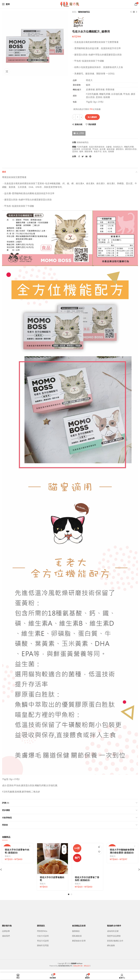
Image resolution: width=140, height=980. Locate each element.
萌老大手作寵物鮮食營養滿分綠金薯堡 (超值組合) (122, 851)
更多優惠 (6, 810)
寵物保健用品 (84, 12)
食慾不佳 (98, 152)
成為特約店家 (113, 931)
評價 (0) (6, 803)
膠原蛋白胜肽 (131, 149)
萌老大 (8, 856)
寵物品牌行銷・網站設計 (82, 966)
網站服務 (111, 945)
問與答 (5, 825)
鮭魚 (105, 152)
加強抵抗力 (118, 147)
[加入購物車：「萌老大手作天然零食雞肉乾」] (64, 847)
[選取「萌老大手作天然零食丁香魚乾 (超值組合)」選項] (99, 847)
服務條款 (76, 931)
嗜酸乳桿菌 (129, 147)
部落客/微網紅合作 (115, 941)
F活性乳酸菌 (82, 147)
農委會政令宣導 (79, 941)
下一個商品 (137, 12)
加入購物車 (92, 117)
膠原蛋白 (120, 149)
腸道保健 (111, 149)
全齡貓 (109, 147)
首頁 (74, 12)
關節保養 (89, 152)
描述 (4, 172)
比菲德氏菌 (86, 149)
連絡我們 (6, 936)
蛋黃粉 (75, 152)
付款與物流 (7, 818)
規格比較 (79, 124)
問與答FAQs (42, 931)
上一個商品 (131, 12)
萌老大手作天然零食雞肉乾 (52, 879)
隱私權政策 (77, 936)
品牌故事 (6, 931)
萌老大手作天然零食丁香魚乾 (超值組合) (87, 879)
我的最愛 (92, 124)
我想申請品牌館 (114, 936)
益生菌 (103, 149)
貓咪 (81, 152)
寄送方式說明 (43, 941)
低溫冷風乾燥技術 (97, 147)
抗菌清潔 (76, 149)
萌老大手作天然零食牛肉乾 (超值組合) (17, 851)
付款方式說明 (43, 936)
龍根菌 (111, 152)
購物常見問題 (43, 945)
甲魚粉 (95, 149)
